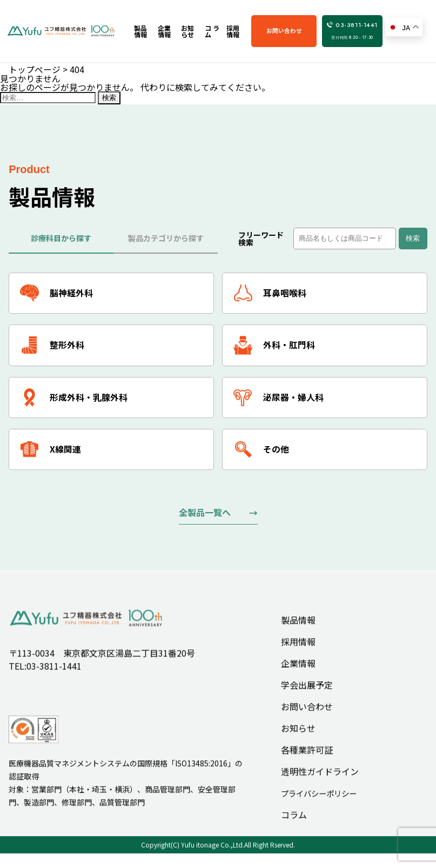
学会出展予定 (307, 696)
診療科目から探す (61, 238)
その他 (261, 451)
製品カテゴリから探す (166, 238)
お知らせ (298, 739)
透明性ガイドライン (320, 783)
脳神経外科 (56, 293)
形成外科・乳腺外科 (74, 398)
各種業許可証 (307, 761)
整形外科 (52, 346)
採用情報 (298, 653)
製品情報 (298, 631)
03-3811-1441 (354, 31)
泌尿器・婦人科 (279, 398)
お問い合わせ (290, 31)
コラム (294, 826)
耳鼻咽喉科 (270, 293)
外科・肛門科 (274, 346)
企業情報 (298, 674)
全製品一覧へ (205, 514)
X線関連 (51, 451)
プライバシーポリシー (319, 804)
